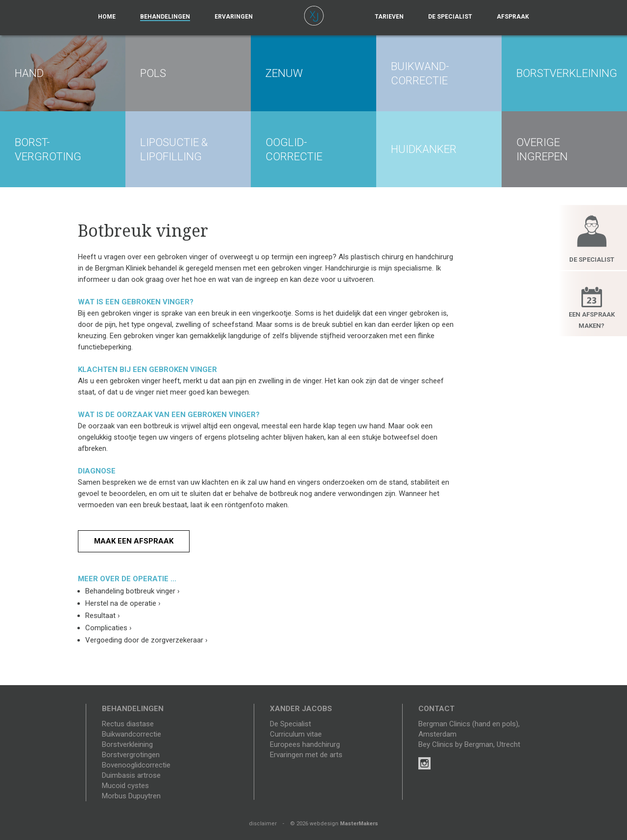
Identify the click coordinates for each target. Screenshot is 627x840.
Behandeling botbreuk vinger (133, 591)
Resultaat (103, 616)
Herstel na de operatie (123, 603)
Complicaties (109, 628)
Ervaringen (234, 17)
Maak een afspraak (134, 541)
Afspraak (513, 17)
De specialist (450, 17)
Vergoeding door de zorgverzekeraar (146, 640)
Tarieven (389, 17)
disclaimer (263, 824)
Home (107, 17)
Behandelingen (165, 17)
